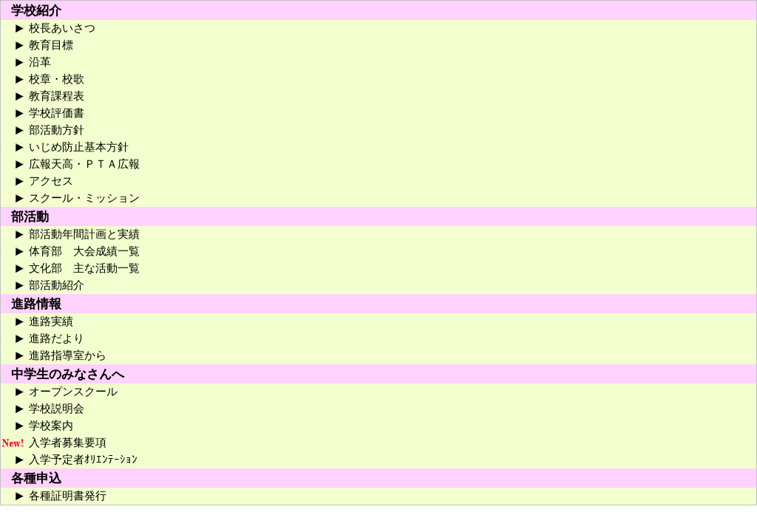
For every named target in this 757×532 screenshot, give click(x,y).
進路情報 (36, 304)
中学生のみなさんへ (68, 374)
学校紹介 (36, 11)
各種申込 (36, 478)
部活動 (30, 217)
